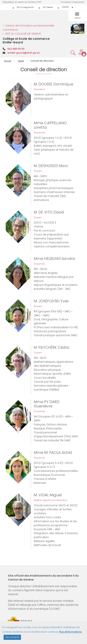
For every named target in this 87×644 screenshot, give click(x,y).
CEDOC (65, 7)
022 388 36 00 (16, 49)
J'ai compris (12, 639)
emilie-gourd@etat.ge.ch (24, 53)
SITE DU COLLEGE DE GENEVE (23, 34)
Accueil (8, 61)
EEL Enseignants (25, 7)
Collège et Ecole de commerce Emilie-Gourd (26, 40)
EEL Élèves (48, 7)
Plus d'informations (70, 633)
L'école (21, 61)
